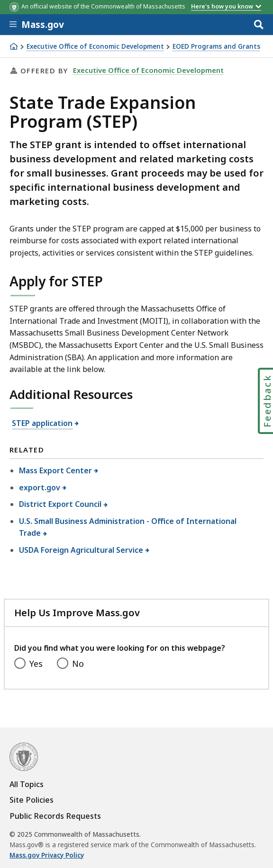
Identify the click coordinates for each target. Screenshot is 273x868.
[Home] (14, 46)
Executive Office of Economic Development (95, 47)
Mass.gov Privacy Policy (47, 855)
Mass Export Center (56, 470)
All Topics (27, 784)
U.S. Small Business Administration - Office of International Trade (128, 527)
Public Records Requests (55, 816)
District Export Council (60, 504)
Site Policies (32, 800)
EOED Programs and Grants (216, 47)
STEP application (42, 423)
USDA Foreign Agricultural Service (81, 550)
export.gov (40, 487)
